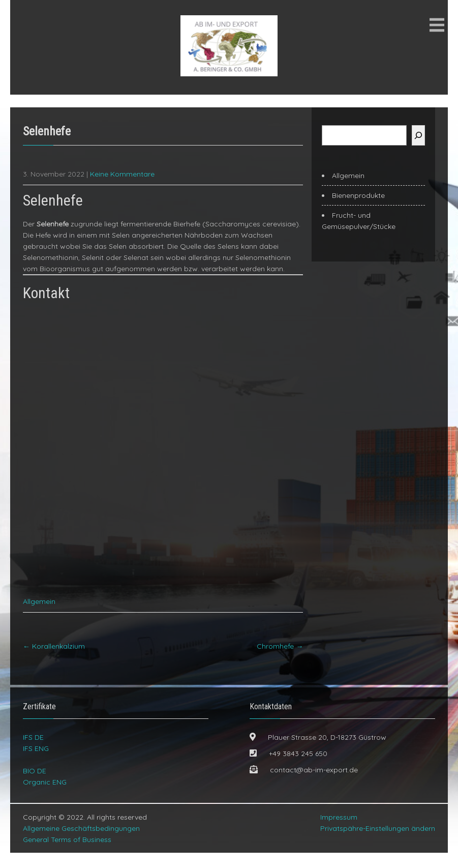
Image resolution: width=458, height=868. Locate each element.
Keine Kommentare (122, 174)
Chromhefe (280, 661)
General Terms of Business (67, 855)
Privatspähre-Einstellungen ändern (378, 844)
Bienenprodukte (358, 195)
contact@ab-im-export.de (314, 785)
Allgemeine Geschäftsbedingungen (81, 844)
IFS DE (33, 753)
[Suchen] (418, 135)
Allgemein (39, 617)
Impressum (339, 832)
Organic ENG (45, 797)
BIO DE (35, 786)
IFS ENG (36, 764)
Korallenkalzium (54, 661)
